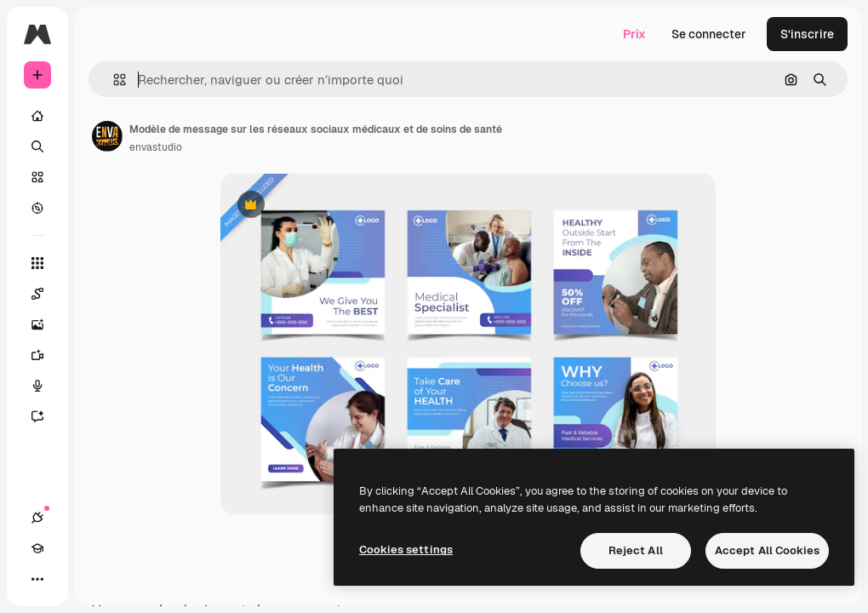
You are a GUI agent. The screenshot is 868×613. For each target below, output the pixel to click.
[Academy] (37, 548)
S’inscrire (807, 34)
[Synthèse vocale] (46, 386)
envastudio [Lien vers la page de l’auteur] (156, 147)
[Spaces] (46, 294)
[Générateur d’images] (46, 324)
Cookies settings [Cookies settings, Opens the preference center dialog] (406, 550)
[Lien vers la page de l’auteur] (107, 136)
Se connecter (709, 34)
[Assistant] (46, 416)
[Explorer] (37, 208)
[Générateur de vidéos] (46, 355)
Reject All (636, 550)
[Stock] (37, 177)
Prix (634, 34)
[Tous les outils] (37, 263)
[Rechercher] (37, 146)
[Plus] (37, 579)
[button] (113, 80)
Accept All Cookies (767, 550)
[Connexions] (37, 518)
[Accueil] (37, 116)
